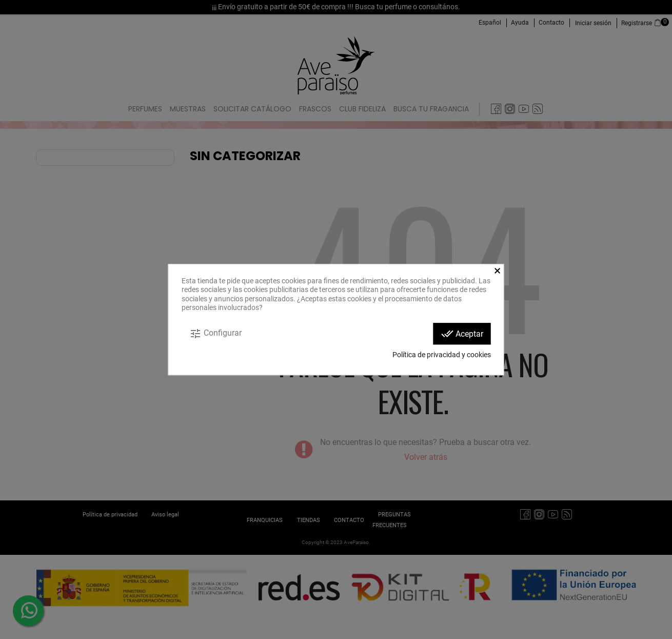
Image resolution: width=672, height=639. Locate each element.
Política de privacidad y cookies (442, 355)
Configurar (215, 334)
